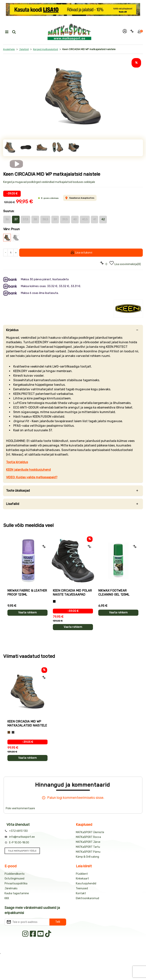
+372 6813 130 (18, 831)
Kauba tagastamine (17, 893)
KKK (7, 898)
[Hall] (13, 732)
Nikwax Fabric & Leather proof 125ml (27, 593)
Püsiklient (82, 874)
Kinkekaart (82, 879)
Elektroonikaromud (87, 898)
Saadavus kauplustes (80, 198)
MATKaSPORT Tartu (88, 847)
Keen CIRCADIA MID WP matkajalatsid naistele (27, 723)
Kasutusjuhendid (86, 884)
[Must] (54, 601)
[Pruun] (9, 732)
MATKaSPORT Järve (88, 842)
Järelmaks (11, 888)
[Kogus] (11, 253)
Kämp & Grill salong (87, 857)
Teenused (82, 888)
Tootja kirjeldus (17, 462)
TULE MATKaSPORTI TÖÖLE (22, 851)
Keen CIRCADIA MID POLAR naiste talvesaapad (72, 593)
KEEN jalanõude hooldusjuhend (28, 470)
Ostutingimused (14, 879)
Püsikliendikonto (15, 874)
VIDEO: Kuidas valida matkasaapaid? (32, 477)
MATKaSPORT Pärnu (88, 852)
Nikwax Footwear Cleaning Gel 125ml (114, 593)
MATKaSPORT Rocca (88, 837)
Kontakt (81, 893)
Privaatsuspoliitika (16, 884)
